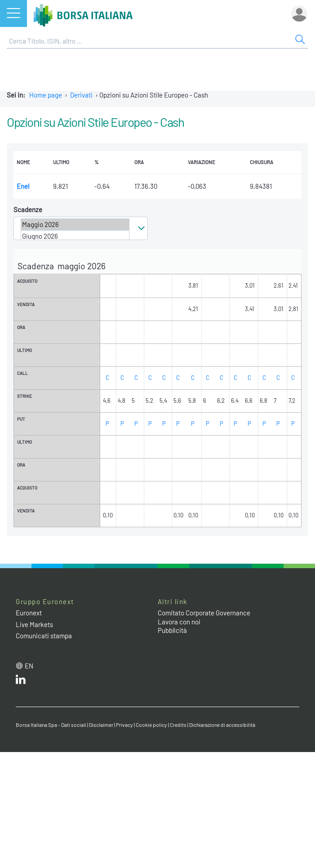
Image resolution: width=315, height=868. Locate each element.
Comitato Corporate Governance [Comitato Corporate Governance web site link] (204, 610)
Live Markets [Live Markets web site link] (34, 622)
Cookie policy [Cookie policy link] (151, 722)
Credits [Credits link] (178, 722)
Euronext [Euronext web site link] (29, 610)
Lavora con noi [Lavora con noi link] (179, 619)
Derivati (81, 95)
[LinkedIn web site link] (21, 679)
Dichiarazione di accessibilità (222, 722)
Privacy (124, 722)
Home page (46, 95)
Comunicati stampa (44, 633)
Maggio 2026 (75, 224)
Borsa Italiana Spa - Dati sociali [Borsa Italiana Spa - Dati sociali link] (51, 722)
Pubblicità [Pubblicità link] (172, 628)
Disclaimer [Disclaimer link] (101, 722)
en (29, 663)
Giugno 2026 (75, 236)
